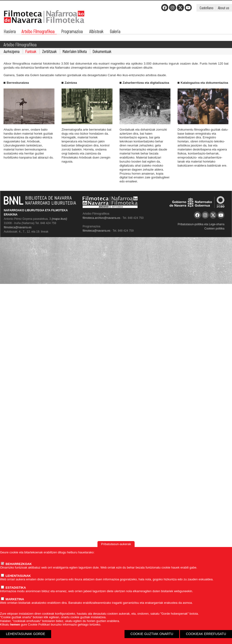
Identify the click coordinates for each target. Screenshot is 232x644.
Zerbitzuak (49, 51)
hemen (15, 624)
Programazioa (72, 32)
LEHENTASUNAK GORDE (26, 634)
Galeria (115, 32)
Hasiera (10, 32)
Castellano (206, 8)
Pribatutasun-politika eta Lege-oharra (201, 224)
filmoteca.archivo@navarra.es (101, 218)
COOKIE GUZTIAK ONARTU (152, 634)
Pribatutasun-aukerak (116, 544)
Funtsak (31, 51)
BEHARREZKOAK (16, 564)
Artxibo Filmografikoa (38, 32)
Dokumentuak (102, 51)
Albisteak (96, 32)
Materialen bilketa (75, 51)
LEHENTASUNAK (16, 576)
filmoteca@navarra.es (18, 227)
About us (223, 8)
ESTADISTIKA (13, 588)
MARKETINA (13, 599)
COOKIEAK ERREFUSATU (206, 634)
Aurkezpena (11, 51)
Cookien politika (214, 229)
